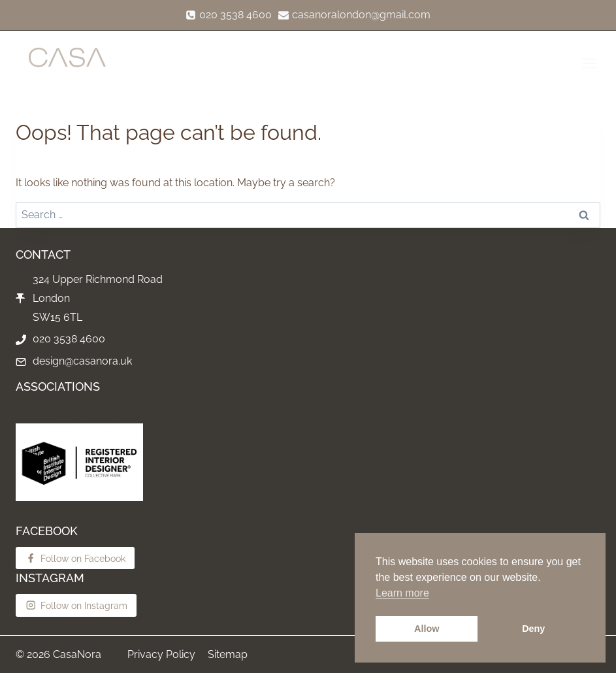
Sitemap (228, 654)
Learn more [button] (402, 593)
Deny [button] (533, 629)
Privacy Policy (161, 654)
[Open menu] (588, 63)
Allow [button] (427, 629)
